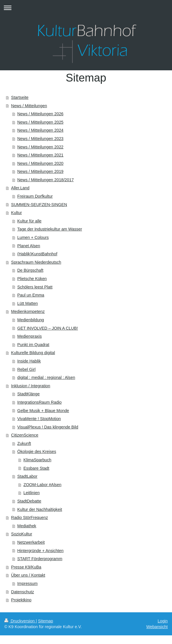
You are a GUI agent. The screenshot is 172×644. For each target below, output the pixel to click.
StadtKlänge (28, 394)
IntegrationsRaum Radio (39, 402)
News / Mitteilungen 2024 (40, 130)
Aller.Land (20, 188)
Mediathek (27, 526)
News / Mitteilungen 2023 (40, 139)
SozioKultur (22, 534)
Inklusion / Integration (31, 386)
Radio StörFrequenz (30, 518)
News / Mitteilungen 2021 (40, 155)
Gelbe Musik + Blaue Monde (43, 411)
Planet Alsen (29, 246)
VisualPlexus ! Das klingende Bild (48, 427)
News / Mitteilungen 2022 (40, 147)
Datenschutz (23, 592)
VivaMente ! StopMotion (39, 419)
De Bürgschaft (30, 270)
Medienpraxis (29, 336)
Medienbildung (31, 320)
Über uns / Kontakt (28, 575)
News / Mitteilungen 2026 (40, 114)
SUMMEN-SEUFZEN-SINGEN (39, 205)
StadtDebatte (29, 501)
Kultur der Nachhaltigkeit (40, 509)
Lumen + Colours (33, 237)
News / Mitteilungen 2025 (40, 122)
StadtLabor (27, 476)
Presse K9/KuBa (26, 567)
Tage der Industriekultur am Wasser (50, 229)
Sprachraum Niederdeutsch (36, 262)
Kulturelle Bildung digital (33, 353)
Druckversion (20, 621)
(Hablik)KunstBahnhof (37, 254)
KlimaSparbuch (37, 460)
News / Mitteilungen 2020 (40, 163)
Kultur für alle (29, 221)
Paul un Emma (31, 295)
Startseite (20, 97)
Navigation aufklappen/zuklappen (86, 8)
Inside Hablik (29, 361)
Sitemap (45, 621)
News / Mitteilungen (29, 106)
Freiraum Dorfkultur (35, 196)
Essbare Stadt (36, 468)
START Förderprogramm (40, 559)
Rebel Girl (26, 369)
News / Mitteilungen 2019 (40, 171)
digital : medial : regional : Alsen (46, 377)
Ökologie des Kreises (37, 452)
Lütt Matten (28, 303)
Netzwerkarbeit (31, 542)
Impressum (27, 583)
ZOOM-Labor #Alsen (42, 485)
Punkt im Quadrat (33, 345)
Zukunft (24, 443)
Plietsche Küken (32, 279)
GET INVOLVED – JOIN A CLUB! (48, 328)
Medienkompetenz (28, 311)
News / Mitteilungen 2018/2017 (45, 180)
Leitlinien (31, 493)
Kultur (17, 213)
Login (163, 621)
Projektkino (21, 600)
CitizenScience (25, 435)
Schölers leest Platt (35, 287)
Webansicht (157, 627)
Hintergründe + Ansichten (40, 551)
